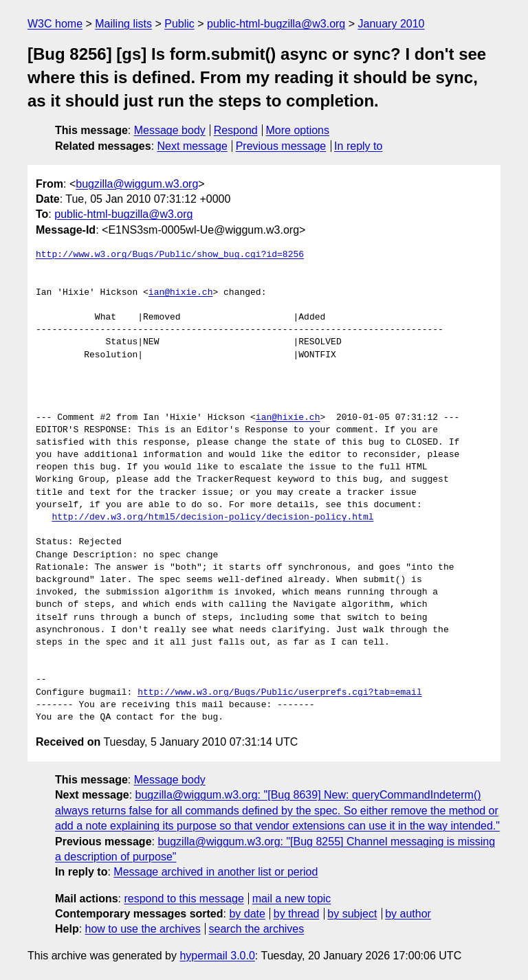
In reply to (358, 146)
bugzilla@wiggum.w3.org (137, 184)
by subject (352, 914)
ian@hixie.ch (181, 293)
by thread (297, 914)
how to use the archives (143, 929)
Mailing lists (123, 24)
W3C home (55, 24)
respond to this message (184, 899)
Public (179, 24)
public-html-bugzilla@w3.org (276, 24)
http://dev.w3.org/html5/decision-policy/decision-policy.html (212, 517)
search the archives (257, 929)
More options (298, 130)
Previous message (281, 146)
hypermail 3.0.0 (217, 956)
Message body (170, 130)
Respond (236, 130)
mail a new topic (292, 899)
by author (408, 914)
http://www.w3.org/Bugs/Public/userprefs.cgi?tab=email (279, 693)
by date (247, 914)
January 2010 (392, 24)
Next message (192, 146)
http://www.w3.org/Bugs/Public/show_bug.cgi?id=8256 (170, 255)
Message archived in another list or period (216, 872)
